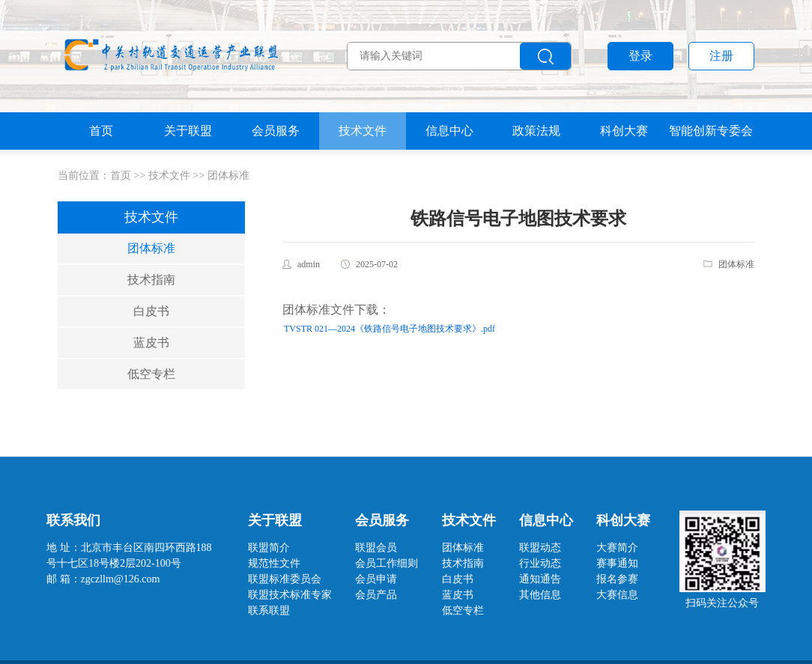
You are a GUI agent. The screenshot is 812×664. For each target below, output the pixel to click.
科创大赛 (624, 131)
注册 (721, 56)
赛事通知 (617, 563)
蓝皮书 (151, 342)
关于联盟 (188, 131)
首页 (101, 131)
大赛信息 (617, 595)
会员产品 (376, 595)
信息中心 (449, 131)
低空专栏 (151, 374)
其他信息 (540, 595)
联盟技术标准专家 (290, 595)
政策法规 (536, 131)
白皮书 (151, 311)
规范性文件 (274, 563)
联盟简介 (269, 548)
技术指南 (151, 280)
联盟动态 (540, 548)
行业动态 (540, 563)
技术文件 (363, 131)
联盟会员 (376, 548)
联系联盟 (269, 610)
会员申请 (376, 579)
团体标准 (228, 176)
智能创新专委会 (711, 131)
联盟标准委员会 (285, 579)
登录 (640, 56)
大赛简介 (617, 548)
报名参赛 (617, 579)
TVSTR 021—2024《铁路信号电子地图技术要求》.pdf (390, 329)
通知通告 (540, 579)
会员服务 (276, 131)
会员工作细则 (387, 563)
